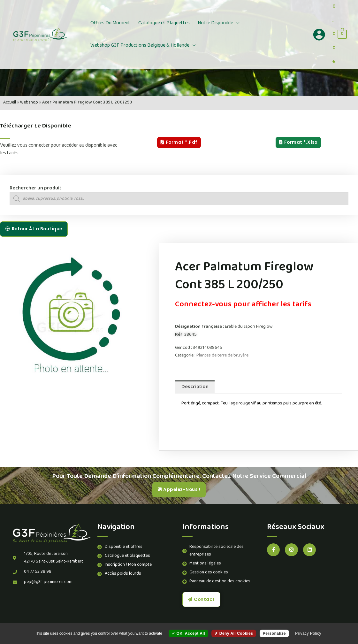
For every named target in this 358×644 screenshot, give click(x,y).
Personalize (274, 633)
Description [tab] (195, 387)
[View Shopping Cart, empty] (339, 34)
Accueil (10, 103)
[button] (232, 23)
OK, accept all (188, 633)
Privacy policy (308, 633)
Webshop (29, 103)
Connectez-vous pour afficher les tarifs (243, 305)
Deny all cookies (234, 633)
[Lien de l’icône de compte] (319, 34)
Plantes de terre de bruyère (222, 356)
